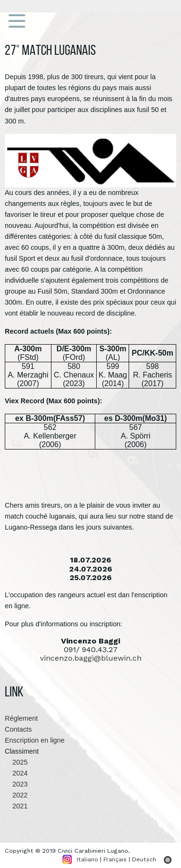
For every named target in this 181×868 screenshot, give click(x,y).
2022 (16, 795)
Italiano (87, 859)
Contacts (18, 729)
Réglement (21, 718)
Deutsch (144, 859)
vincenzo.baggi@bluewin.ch (91, 658)
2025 (16, 762)
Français (115, 859)
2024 (16, 773)
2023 (16, 784)
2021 (16, 806)
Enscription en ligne (35, 740)
